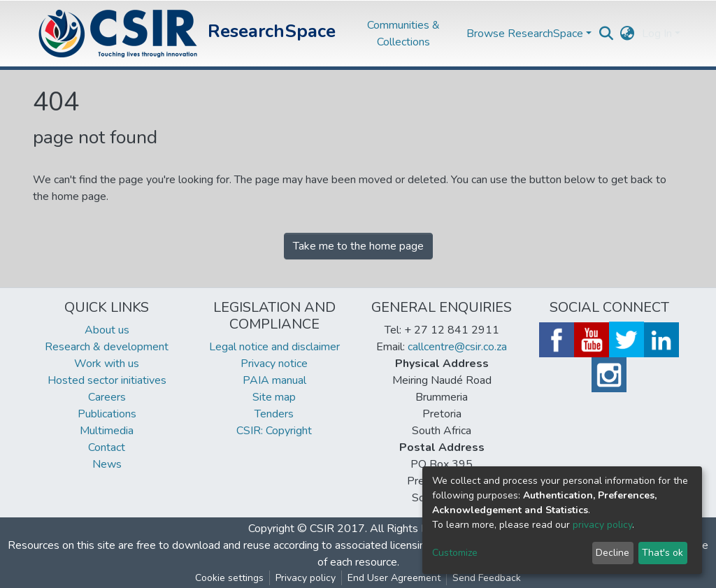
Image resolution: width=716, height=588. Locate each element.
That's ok (663, 553)
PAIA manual (274, 380)
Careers (107, 397)
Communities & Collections (403, 34)
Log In (657, 34)
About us (107, 330)
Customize (455, 553)
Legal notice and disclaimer (274, 347)
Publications (107, 414)
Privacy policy (306, 578)
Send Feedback (487, 578)
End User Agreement (394, 578)
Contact (107, 447)
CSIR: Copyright (274, 431)
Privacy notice (274, 364)
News (107, 464)
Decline (613, 553)
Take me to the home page (358, 246)
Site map (274, 397)
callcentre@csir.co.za (457, 347)
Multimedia (107, 431)
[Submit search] (607, 34)
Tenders (274, 414)
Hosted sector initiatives (107, 380)
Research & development (107, 347)
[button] (628, 34)
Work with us (107, 364)
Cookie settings (229, 578)
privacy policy (602, 525)
